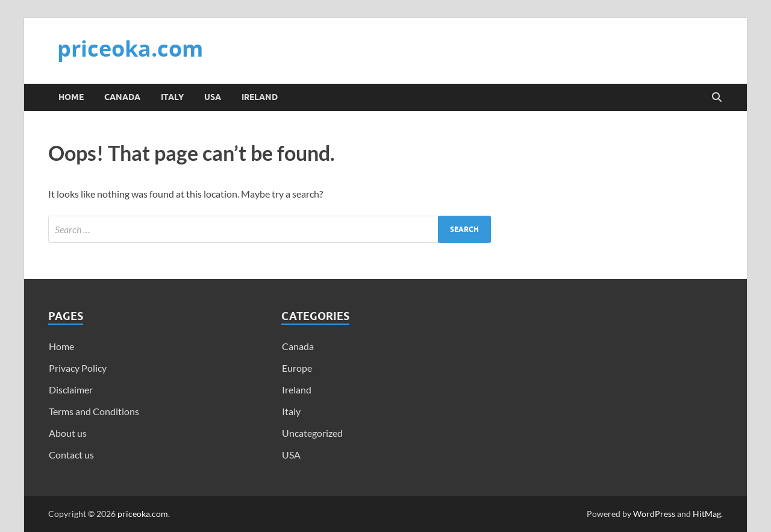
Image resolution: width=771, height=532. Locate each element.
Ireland (260, 97)
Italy (172, 97)
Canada (122, 97)
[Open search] (717, 98)
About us (68, 433)
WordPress (654, 514)
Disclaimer (71, 390)
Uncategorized (312, 433)
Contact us (71, 455)
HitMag (707, 514)
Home (71, 97)
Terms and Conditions (94, 411)
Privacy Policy (78, 368)
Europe (297, 368)
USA (213, 97)
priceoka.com (130, 49)
